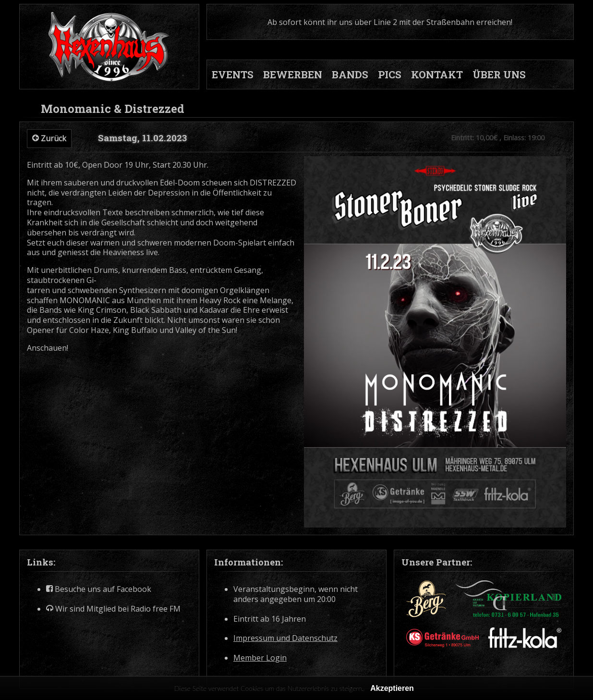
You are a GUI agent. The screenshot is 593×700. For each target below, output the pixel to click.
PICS (390, 74)
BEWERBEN (293, 74)
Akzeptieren (392, 688)
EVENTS (233, 74)
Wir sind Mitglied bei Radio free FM (113, 609)
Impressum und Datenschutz (285, 638)
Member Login (260, 658)
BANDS (350, 74)
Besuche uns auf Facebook (99, 589)
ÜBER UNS (499, 74)
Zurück (49, 138)
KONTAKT (437, 74)
